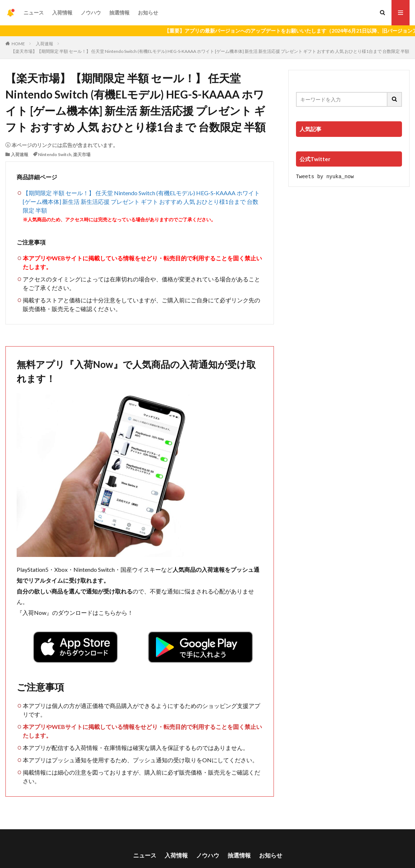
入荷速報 (45, 44)
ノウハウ (91, 12)
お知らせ (148, 12)
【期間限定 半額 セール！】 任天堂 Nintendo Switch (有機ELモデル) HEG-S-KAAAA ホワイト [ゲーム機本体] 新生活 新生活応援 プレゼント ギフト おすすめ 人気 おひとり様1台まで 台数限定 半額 (141, 202)
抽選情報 (119, 12)
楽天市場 (82, 154)
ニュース (34, 12)
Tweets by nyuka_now (325, 176)
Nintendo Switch (55, 154)
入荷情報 (62, 12)
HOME (18, 44)
